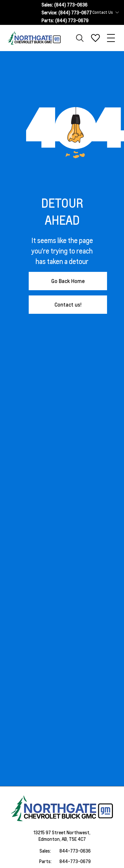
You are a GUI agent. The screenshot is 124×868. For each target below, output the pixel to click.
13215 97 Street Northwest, (62, 832)
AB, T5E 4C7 (74, 839)
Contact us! (68, 304)
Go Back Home (68, 281)
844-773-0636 (75, 851)
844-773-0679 (75, 861)
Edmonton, (50, 839)
